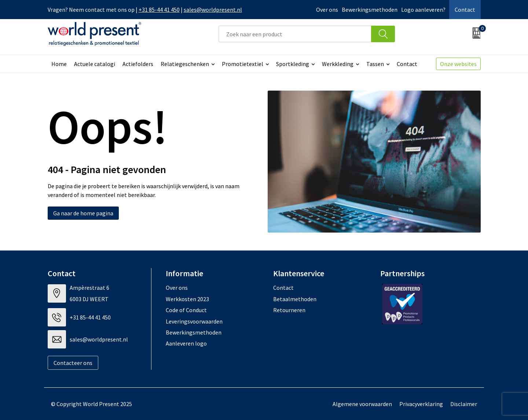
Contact (465, 10)
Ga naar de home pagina (83, 213)
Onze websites (458, 64)
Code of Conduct (186, 310)
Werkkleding (338, 64)
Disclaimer (464, 404)
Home (59, 64)
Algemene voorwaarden (362, 404)
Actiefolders (138, 64)
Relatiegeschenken (185, 64)
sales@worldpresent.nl (213, 10)
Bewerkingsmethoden (370, 10)
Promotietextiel (243, 64)
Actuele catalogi (95, 64)
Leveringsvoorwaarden (194, 321)
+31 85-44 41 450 (159, 10)
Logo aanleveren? (423, 10)
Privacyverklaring (421, 404)
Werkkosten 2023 (187, 299)
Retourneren (289, 310)
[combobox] (295, 34)
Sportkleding (293, 64)
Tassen (375, 64)
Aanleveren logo (186, 343)
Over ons (327, 10)
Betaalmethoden (295, 299)
